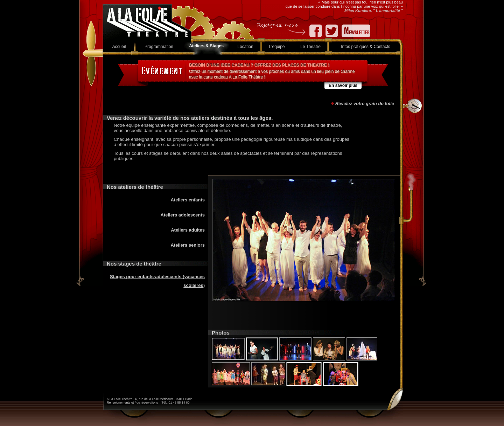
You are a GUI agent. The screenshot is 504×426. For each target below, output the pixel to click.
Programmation (159, 47)
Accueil (119, 47)
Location (245, 47)
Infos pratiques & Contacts (366, 47)
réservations (150, 403)
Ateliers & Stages (206, 46)
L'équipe (277, 47)
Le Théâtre (310, 47)
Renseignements (119, 403)
